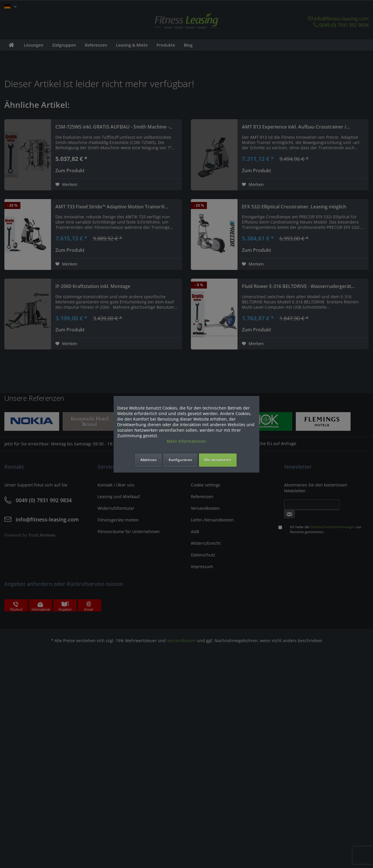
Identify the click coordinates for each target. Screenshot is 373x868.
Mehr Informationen (186, 441)
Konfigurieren (181, 460)
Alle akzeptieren (218, 460)
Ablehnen (149, 460)
